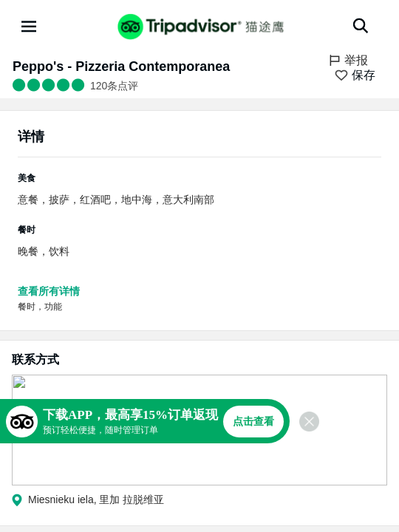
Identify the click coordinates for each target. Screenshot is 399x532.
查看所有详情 (49, 291)
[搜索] (361, 26)
